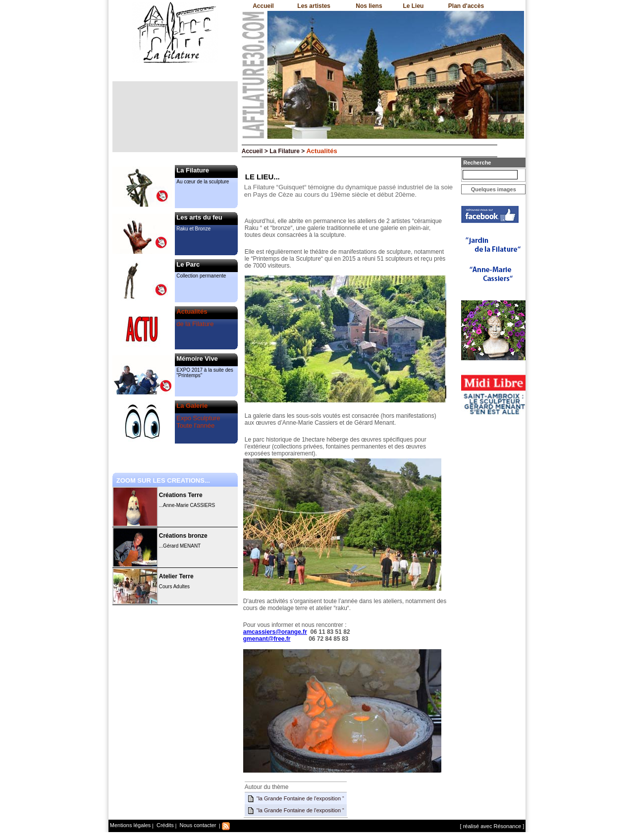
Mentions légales (131, 825)
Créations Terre (181, 495)
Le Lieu (413, 6)
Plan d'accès (466, 6)
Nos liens (369, 6)
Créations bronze (183, 536)
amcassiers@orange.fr (275, 632)
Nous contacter (197, 825)
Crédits (164, 825)
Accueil (263, 6)
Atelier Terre (176, 576)
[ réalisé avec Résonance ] (492, 826)
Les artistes (314, 6)
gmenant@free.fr (267, 639)
